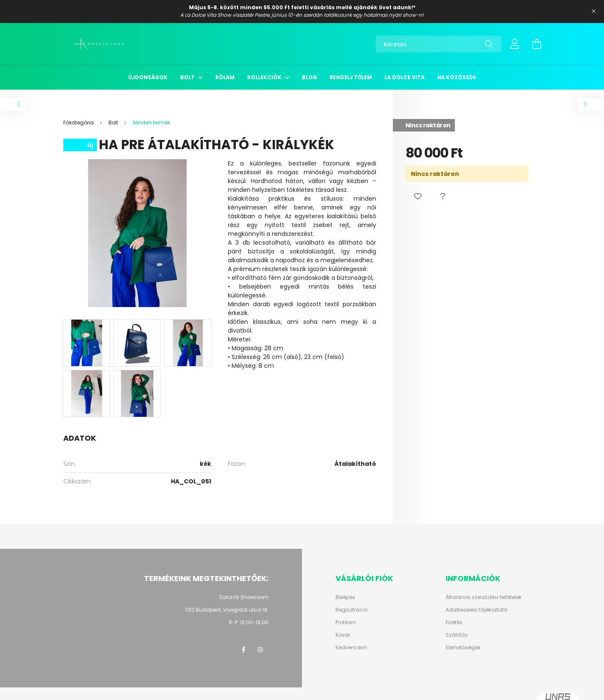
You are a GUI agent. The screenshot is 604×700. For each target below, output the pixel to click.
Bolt (188, 77)
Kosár (343, 635)
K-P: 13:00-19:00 (249, 622)
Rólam (225, 77)
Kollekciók (265, 77)
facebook (243, 650)
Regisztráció (351, 610)
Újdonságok (148, 77)
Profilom (346, 623)
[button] (418, 196)
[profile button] (515, 44)
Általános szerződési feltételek (484, 597)
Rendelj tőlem (351, 77)
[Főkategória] (79, 123)
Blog (310, 77)
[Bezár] (594, 11)
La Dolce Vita (405, 77)
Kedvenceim (351, 648)
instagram (260, 650)
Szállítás (457, 635)
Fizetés (454, 623)
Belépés (345, 597)
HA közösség (457, 77)
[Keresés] (439, 44)
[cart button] (537, 44)
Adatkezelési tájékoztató (476, 610)
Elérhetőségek (463, 648)
